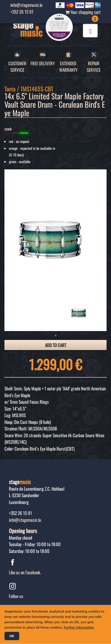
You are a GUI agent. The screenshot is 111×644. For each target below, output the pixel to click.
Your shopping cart (83, 15)
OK (12, 636)
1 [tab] (56, 335)
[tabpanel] (80, 311)
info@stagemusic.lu (25, 520)
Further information (79, 627)
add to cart (56, 345)
